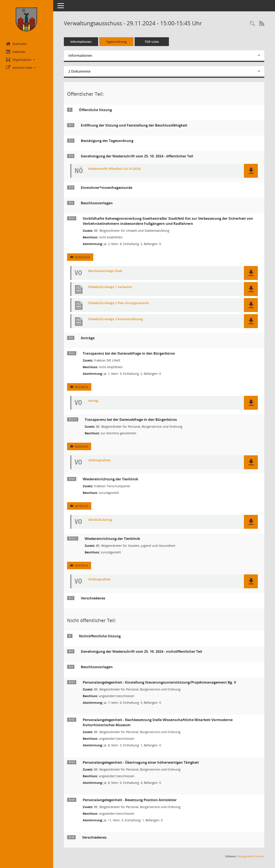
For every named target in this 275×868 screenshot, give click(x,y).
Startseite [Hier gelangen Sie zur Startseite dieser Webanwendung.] (17, 44)
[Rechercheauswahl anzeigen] (252, 24)
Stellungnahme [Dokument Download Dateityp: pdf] (100, 460)
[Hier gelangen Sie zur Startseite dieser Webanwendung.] (27, 19)
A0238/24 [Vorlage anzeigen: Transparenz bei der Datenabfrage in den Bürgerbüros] (82, 387)
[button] (27, 60)
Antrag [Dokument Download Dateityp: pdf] (94, 401)
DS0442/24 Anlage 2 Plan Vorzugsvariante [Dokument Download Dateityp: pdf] (119, 303)
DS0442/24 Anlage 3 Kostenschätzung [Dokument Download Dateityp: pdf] (116, 319)
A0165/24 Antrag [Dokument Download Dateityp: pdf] (101, 520)
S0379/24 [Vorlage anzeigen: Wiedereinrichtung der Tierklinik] (82, 565)
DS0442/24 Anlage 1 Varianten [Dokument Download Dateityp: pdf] (111, 287)
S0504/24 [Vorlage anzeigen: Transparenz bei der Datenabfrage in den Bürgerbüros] (82, 446)
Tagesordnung (117, 42)
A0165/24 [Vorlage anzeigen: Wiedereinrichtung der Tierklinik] (82, 506)
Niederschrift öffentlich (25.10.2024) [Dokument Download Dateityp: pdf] (115, 169)
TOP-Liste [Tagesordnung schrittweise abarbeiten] (152, 42)
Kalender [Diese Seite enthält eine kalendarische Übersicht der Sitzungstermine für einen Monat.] (16, 52)
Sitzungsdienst (251, 856)
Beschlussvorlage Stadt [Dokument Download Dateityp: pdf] (106, 271)
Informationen (82, 42)
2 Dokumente (80, 71)
